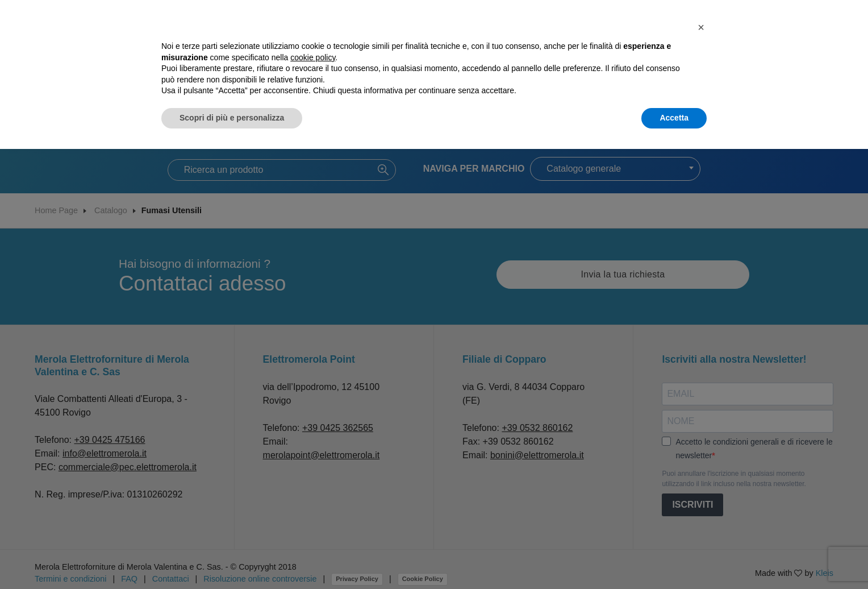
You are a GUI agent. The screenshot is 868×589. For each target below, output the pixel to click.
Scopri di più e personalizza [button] (232, 118)
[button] (701, 27)
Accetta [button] (674, 118)
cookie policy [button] (313, 57)
